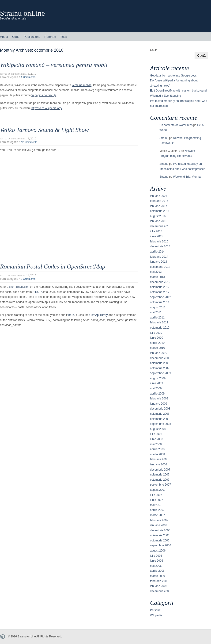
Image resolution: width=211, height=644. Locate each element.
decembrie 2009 (160, 358)
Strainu (164, 138)
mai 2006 (156, 566)
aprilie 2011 (157, 318)
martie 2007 (157, 515)
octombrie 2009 (160, 368)
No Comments (29, 142)
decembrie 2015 (160, 226)
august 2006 (158, 551)
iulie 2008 (156, 434)
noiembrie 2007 (160, 475)
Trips (64, 37)
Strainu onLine (22, 13)
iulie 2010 (156, 333)
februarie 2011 (159, 322)
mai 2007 (156, 505)
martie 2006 (157, 576)
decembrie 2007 (160, 470)
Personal (156, 610)
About (4, 37)
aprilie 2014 (157, 252)
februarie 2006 (159, 581)
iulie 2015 (156, 231)
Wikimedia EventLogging (166, 96)
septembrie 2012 (160, 297)
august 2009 (158, 378)
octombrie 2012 (160, 292)
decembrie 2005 (160, 591)
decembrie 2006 (160, 530)
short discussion (19, 287)
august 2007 (158, 490)
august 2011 (158, 307)
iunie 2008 (156, 439)
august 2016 (158, 216)
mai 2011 (156, 312)
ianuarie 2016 (159, 221)
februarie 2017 (159, 201)
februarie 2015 (159, 241)
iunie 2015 (156, 236)
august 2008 (158, 429)
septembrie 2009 (160, 373)
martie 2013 (157, 277)
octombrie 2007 (160, 480)
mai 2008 (156, 444)
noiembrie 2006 (160, 535)
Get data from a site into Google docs (173, 76)
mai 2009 (156, 388)
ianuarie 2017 (159, 206)
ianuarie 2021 (159, 196)
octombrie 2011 (160, 302)
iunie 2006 (156, 561)
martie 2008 (157, 454)
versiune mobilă (82, 85)
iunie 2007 (156, 500)
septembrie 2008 (160, 424)
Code (16, 37)
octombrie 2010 (160, 328)
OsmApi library (98, 315)
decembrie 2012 (160, 282)
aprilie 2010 (157, 343)
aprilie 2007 (157, 510)
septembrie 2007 (160, 485)
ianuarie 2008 (159, 464)
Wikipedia (156, 615)
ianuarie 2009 (159, 404)
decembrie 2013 (160, 267)
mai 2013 (156, 272)
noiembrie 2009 (160, 363)
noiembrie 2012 (160, 287)
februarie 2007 (159, 520)
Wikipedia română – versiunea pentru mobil (54, 65)
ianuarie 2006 (159, 586)
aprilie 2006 (157, 571)
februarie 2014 (159, 257)
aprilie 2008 (157, 449)
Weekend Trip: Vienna (187, 177)
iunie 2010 (156, 338)
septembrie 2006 (160, 545)
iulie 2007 (156, 495)
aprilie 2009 (157, 394)
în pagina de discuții (44, 95)
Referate (50, 37)
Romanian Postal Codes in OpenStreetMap (53, 266)
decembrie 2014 (160, 246)
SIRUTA (38, 292)
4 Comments (28, 77)
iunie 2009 (156, 383)
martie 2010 (157, 348)
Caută (154, 50)
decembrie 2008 (160, 409)
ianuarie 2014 (159, 262)
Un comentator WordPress (176, 125)
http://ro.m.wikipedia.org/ (47, 108)
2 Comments (28, 279)
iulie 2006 (156, 556)
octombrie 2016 (160, 211)
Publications (32, 37)
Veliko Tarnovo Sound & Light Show (44, 130)
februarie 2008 (159, 459)
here (71, 315)
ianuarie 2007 (159, 525)
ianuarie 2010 (159, 353)
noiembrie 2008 (160, 414)
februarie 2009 (159, 399)
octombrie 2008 (160, 419)
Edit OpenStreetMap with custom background (178, 91)
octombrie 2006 (160, 540)
